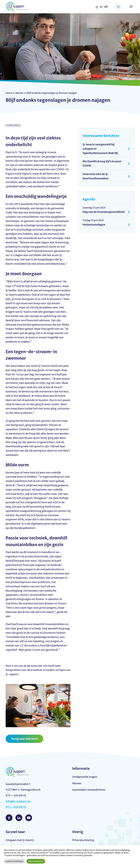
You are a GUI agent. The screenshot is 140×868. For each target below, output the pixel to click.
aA (97, 7)
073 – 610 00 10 (16, 807)
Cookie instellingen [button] (14, 861)
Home (9, 93)
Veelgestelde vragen (85, 777)
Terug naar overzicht (25, 739)
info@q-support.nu (18, 801)
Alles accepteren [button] (36, 861)
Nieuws (20, 93)
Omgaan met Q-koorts (20, 840)
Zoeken (118, 7)
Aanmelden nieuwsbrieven (89, 790)
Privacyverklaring (83, 840)
